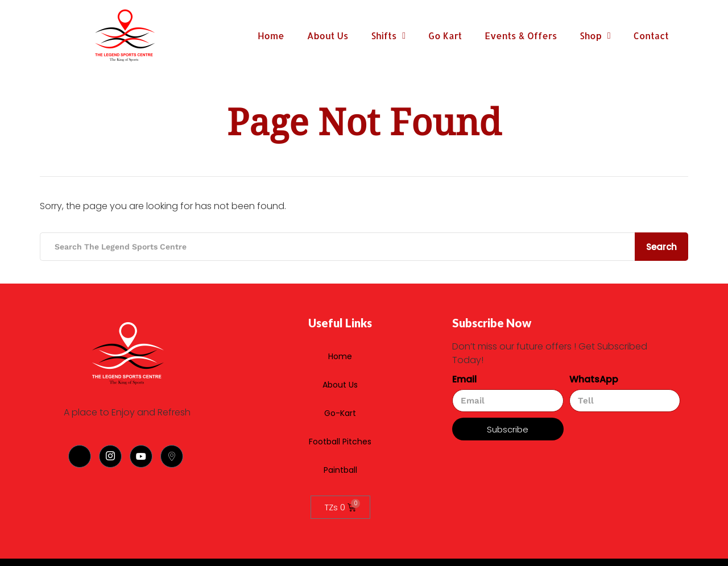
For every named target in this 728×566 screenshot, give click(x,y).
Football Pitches (416, 371)
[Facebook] (80, 456)
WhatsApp (594, 379)
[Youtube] (141, 456)
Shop (595, 36)
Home (271, 36)
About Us (328, 36)
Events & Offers (521, 36)
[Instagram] (110, 456)
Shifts (388, 36)
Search (661, 247)
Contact (651, 36)
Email (464, 379)
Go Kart (445, 36)
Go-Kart (370, 371)
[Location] (172, 456)
